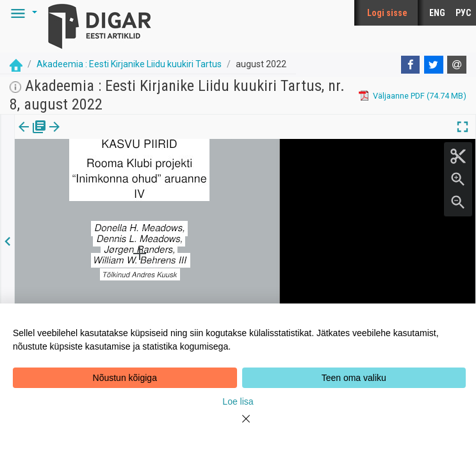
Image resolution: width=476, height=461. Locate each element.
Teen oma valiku (354, 378)
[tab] (32, 136)
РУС (463, 13)
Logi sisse (387, 13)
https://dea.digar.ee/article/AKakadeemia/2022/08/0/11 (119, 186)
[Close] (238, 426)
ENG (437, 13)
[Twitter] (434, 65)
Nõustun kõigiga (125, 378)
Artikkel (90, 136)
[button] (22, 13)
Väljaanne (32, 136)
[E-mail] (457, 65)
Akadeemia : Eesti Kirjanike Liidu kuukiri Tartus (129, 64)
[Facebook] (411, 65)
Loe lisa (238, 401)
